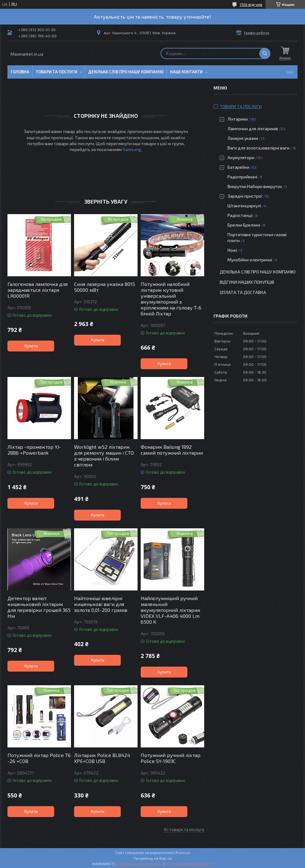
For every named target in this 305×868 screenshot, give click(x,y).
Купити (31, 346)
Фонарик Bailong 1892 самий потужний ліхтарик (172, 450)
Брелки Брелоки (244, 225)
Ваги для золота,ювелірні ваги (258, 148)
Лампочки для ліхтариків (253, 129)
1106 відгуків (251, 4)
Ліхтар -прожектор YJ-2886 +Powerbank (34, 450)
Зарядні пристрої (245, 196)
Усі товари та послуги (184, 829)
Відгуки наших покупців (247, 282)
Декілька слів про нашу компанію (126, 72)
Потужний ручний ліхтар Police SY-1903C (171, 758)
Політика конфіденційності (189, 864)
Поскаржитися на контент (140, 864)
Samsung (132, 149)
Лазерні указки (243, 138)
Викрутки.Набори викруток (255, 186)
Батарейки (238, 167)
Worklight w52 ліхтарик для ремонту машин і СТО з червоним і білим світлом (104, 456)
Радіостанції (240, 215)
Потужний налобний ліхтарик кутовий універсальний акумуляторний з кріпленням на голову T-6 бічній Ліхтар (171, 299)
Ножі (232, 250)
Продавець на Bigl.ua (153, 858)
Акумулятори (241, 157)
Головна (20, 72)
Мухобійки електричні (250, 260)
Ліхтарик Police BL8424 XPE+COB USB (102, 758)
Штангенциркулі (244, 206)
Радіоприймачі (242, 177)
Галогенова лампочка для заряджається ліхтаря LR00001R (38, 290)
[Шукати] (265, 53)
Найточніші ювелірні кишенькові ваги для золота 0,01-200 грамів (101, 604)
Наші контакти (186, 72)
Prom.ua (183, 852)
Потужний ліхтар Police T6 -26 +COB (39, 758)
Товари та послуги (56, 72)
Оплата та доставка (243, 292)
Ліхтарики (238, 119)
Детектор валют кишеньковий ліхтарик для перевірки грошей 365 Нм (39, 607)
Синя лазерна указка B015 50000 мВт (105, 287)
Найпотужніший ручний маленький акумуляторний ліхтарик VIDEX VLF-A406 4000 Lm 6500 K (171, 610)
